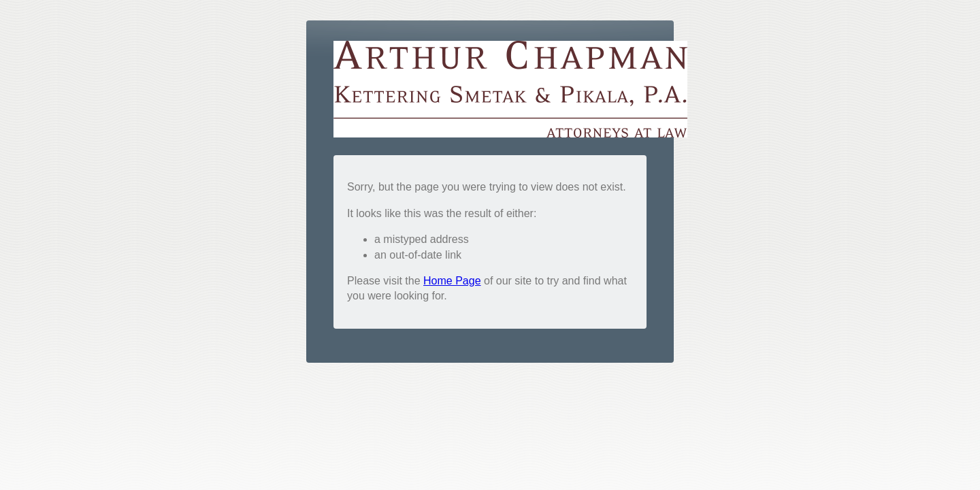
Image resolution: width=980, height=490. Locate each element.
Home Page (452, 281)
